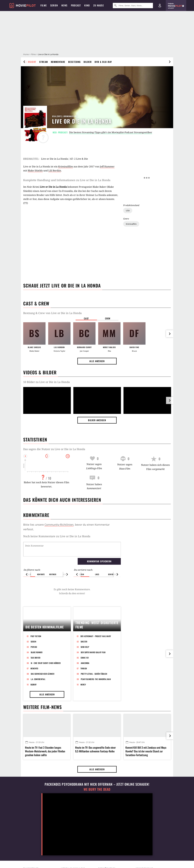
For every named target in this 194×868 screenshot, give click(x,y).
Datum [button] (81, 559)
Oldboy (34, 730)
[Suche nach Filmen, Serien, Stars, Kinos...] (133, 6)
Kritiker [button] (53, 559)
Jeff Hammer (107, 166)
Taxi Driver (36, 703)
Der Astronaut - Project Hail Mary (96, 681)
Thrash (84, 713)
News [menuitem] (64, 5)
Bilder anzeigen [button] (97, 420)
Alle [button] (29, 559)
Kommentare (58, 62)
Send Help (85, 692)
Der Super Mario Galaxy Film (93, 697)
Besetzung (75, 62)
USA (128, 176)
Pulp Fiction (36, 681)
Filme (33, 54)
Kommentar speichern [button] (99, 546)
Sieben (33, 687)
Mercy (83, 730)
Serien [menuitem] (54, 5)
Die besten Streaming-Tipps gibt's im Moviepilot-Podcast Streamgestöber (111, 132)
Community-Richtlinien (59, 525)
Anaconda (85, 708)
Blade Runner (37, 697)
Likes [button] (97, 559)
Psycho (34, 692)
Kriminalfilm (131, 190)
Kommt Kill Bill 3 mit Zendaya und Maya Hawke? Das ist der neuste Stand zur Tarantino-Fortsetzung (146, 796)
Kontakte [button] (41, 559)
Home (26, 54)
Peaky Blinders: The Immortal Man (96, 724)
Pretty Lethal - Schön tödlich (94, 719)
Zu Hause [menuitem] (99, 5)
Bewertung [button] (113, 559)
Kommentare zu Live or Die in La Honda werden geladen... (61, 536)
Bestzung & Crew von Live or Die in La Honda (52, 313)
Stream (44, 62)
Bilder (88, 62)
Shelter (84, 687)
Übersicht (30, 62)
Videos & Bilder (40, 372)
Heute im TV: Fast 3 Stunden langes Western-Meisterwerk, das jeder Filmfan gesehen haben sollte (45, 796)
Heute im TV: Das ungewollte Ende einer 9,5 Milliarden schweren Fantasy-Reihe (95, 794)
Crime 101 (85, 703)
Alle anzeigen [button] (97, 361)
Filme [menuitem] (44, 5)
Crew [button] (108, 318)
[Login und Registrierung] (160, 6)
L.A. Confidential (38, 724)
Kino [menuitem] (87, 5)
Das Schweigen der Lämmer (43, 719)
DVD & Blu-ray (103, 62)
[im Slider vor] (170, 400)
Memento (34, 713)
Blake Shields (35, 171)
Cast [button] (86, 318)
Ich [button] (65, 559)
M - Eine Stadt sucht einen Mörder (46, 708)
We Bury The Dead (97, 835)
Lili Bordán (55, 171)
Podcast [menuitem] (76, 5)
